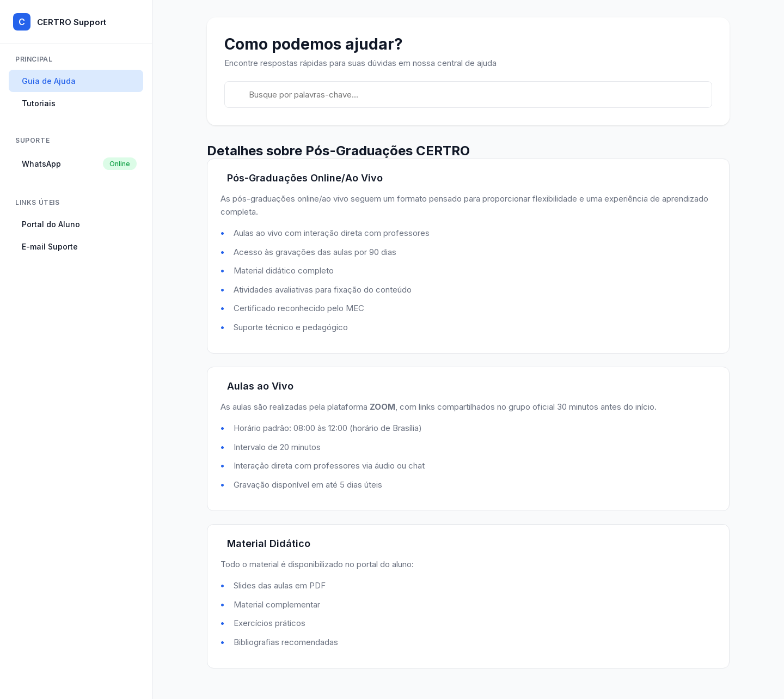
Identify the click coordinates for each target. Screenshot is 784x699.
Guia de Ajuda (49, 81)
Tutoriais (39, 103)
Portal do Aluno (51, 224)
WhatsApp (79, 164)
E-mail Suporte (50, 247)
